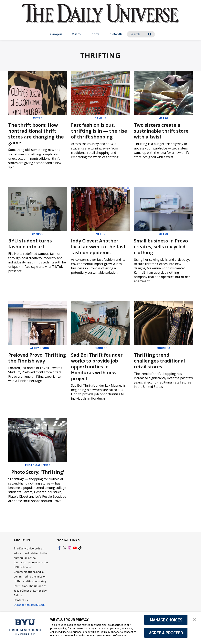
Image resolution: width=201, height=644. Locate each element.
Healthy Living (38, 348)
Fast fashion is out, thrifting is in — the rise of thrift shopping (99, 131)
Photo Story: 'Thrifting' (38, 472)
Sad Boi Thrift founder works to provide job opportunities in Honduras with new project (97, 367)
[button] (195, 619)
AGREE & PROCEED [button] (166, 633)
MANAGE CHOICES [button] (166, 620)
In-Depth (115, 34)
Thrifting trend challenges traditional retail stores (159, 361)
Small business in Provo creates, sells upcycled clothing (161, 246)
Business (100, 348)
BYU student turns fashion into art (30, 244)
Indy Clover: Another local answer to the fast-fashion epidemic (99, 246)
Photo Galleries (38, 465)
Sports (95, 34)
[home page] (100, 18)
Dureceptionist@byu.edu (30, 605)
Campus (56, 34)
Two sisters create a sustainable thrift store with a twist (161, 131)
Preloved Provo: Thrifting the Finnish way (37, 358)
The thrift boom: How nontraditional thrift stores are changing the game (36, 134)
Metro (76, 34)
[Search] (141, 34)
